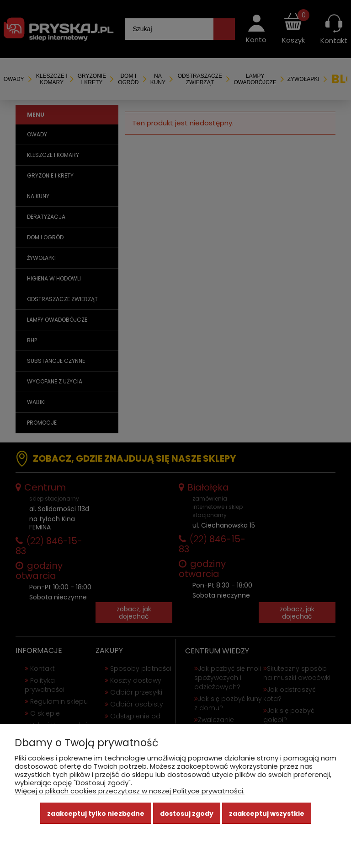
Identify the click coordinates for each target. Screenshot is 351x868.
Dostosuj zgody (187, 814)
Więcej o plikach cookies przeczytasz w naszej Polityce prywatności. (130, 791)
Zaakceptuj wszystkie (267, 814)
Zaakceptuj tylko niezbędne (96, 814)
